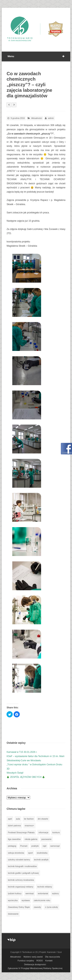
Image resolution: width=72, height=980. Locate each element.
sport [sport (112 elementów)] (30, 853)
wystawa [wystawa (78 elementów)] (26, 900)
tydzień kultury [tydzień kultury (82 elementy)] (15, 893)
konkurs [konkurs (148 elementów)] (56, 832)
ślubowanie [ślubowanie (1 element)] (13, 914)
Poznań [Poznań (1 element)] (24, 846)
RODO (40, 961)
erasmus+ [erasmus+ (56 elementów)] (29, 826)
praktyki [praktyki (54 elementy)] (35, 846)
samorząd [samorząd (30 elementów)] (55, 846)
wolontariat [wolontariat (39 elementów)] (43, 893)
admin (51, 118)
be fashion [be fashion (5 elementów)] (29, 819)
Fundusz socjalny (26, 961)
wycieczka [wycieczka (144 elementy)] (13, 900)
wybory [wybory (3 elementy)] (55, 893)
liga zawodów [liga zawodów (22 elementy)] (14, 839)
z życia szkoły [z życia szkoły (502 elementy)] (51, 907)
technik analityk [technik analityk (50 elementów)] (41, 860)
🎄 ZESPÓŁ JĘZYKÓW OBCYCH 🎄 (26, 777)
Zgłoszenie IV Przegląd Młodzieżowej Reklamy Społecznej (35, 968)
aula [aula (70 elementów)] (18, 819)
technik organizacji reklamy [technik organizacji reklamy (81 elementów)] (21, 887)
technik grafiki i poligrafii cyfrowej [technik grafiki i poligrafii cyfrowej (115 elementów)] (23, 873)
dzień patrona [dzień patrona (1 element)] (14, 826)
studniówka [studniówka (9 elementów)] (42, 853)
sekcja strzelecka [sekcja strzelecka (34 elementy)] (16, 853)
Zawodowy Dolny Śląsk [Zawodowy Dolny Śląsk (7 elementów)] (19, 907)
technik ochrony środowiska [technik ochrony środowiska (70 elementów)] (21, 880)
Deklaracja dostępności (35, 964)
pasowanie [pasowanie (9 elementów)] (46, 839)
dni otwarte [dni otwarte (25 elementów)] (43, 819)
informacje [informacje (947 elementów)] (43, 832)
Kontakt (49, 961)
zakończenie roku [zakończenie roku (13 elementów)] (42, 900)
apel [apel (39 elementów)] (10, 819)
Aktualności (37, 118)
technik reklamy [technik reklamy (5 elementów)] (45, 887)
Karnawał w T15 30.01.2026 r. (22, 752)
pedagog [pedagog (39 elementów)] (12, 846)
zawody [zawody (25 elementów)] (37, 907)
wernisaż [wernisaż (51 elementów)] (30, 893)
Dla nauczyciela (53, 957)
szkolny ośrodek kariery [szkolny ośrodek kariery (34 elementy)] (19, 860)
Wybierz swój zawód (33, 957)
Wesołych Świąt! (15, 773)
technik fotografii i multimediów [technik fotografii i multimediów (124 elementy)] (22, 866)
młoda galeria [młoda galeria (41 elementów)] (31, 839)
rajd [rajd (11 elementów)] (44, 846)
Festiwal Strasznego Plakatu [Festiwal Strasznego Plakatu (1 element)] (21, 832)
